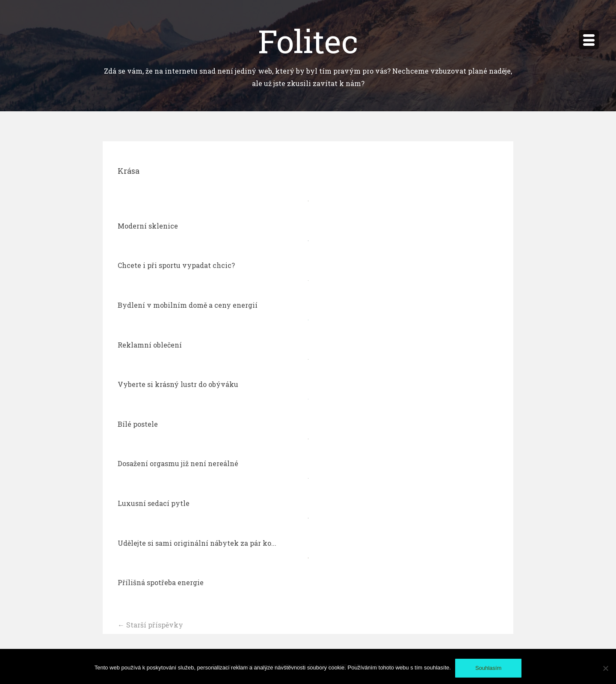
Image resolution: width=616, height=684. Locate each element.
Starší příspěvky (150, 625)
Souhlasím (488, 668)
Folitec (308, 40)
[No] (605, 668)
